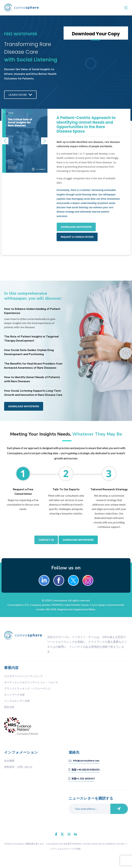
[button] (5, 141)
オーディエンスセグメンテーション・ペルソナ (31, 682)
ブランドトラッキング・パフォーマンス (27, 688)
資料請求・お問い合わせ (18, 767)
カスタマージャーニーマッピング (23, 676)
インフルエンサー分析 (17, 701)
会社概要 (9, 761)
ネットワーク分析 (14, 695)
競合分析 (9, 707)
